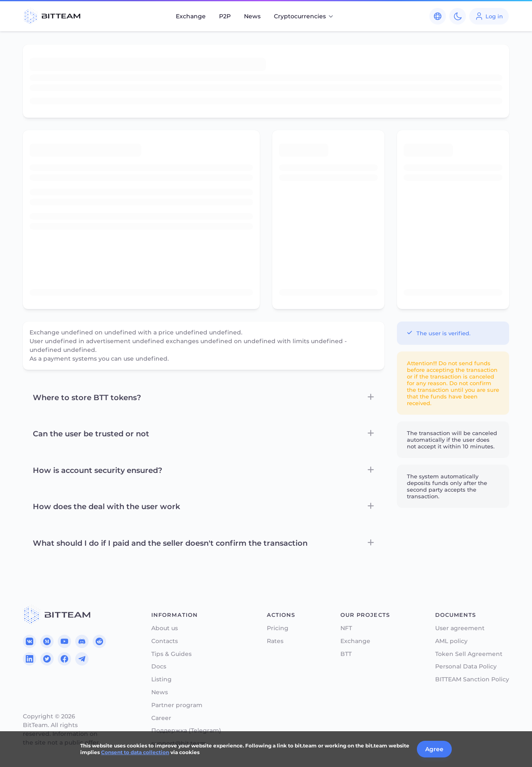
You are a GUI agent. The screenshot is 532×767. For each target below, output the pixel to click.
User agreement (460, 628)
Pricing (278, 628)
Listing (161, 679)
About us (165, 628)
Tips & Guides (171, 654)
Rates (275, 641)
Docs (159, 667)
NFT (346, 628)
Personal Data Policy (466, 667)
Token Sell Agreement (469, 654)
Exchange (191, 16)
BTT (346, 654)
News (252, 16)
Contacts (165, 641)
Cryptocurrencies (304, 16)
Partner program (177, 705)
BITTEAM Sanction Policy (472, 679)
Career (161, 718)
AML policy (451, 641)
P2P (225, 16)
